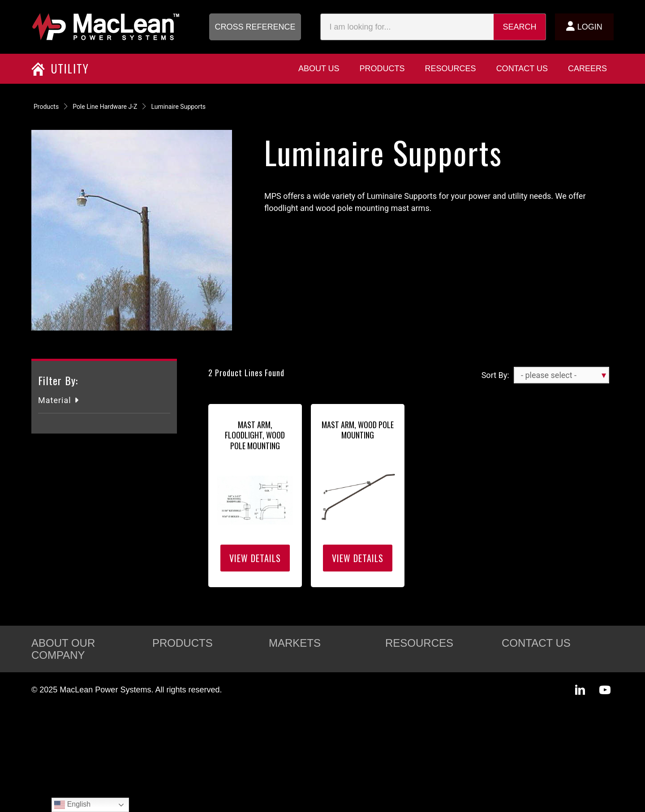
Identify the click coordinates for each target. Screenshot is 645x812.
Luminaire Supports (178, 107)
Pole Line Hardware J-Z (105, 107)
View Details (255, 558)
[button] (255, 27)
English (72, 805)
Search (520, 27)
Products (46, 107)
